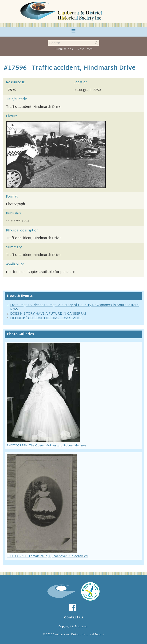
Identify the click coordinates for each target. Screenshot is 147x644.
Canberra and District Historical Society (78, 635)
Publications (64, 49)
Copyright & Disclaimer (73, 627)
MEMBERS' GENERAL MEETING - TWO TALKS (46, 318)
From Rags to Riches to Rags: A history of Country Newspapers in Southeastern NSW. (74, 307)
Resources (85, 49)
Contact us (74, 618)
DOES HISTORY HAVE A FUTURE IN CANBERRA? (48, 314)
